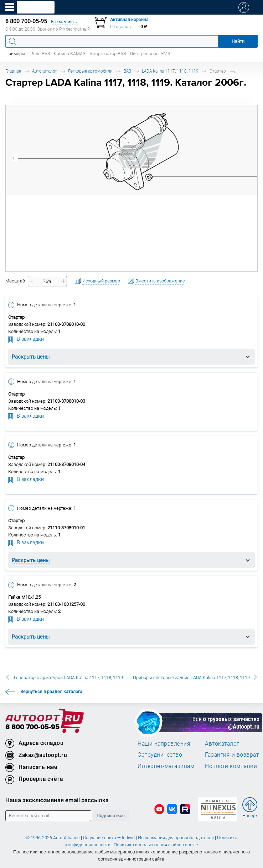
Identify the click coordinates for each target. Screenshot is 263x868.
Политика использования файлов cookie (156, 845)
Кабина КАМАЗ (70, 54)
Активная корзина (129, 19)
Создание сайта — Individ (109, 838)
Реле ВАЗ (40, 54)
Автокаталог (45, 71)
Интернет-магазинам (166, 766)
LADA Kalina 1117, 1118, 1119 (170, 71)
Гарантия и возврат (232, 755)
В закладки (26, 339)
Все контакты (64, 22)
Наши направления (164, 743)
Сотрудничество (160, 755)
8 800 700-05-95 (32, 727)
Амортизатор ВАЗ (108, 54)
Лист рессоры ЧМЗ (150, 54)
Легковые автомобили (90, 71)
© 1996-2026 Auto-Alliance (53, 838)
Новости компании (231, 766)
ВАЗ (127, 71)
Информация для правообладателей (176, 838)
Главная (13, 71)
